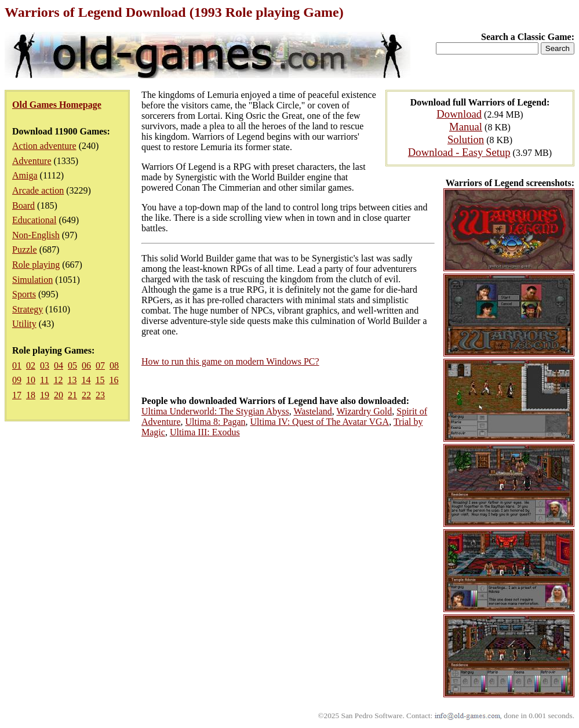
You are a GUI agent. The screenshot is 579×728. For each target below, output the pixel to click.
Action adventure (44, 146)
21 (72, 395)
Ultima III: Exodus (205, 432)
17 (17, 395)
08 (114, 365)
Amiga (25, 175)
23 (100, 395)
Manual (466, 127)
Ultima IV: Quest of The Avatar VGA (320, 422)
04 (59, 365)
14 (86, 380)
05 (72, 365)
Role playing (36, 265)
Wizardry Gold (364, 411)
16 (114, 380)
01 (17, 365)
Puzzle (25, 250)
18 (31, 395)
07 (100, 365)
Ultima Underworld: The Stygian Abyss (215, 411)
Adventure (32, 161)
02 (31, 365)
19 (45, 395)
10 (31, 380)
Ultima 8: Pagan (216, 422)
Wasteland (313, 411)
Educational (34, 220)
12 (58, 380)
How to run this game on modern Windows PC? (230, 361)
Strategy (28, 309)
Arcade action (38, 190)
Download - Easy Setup (459, 152)
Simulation (32, 280)
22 (86, 395)
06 (86, 365)
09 (17, 380)
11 (44, 380)
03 (45, 365)
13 (72, 380)
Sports (24, 294)
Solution (466, 139)
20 (59, 395)
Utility (24, 324)
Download (459, 114)
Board (23, 205)
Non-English (36, 235)
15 (100, 380)
